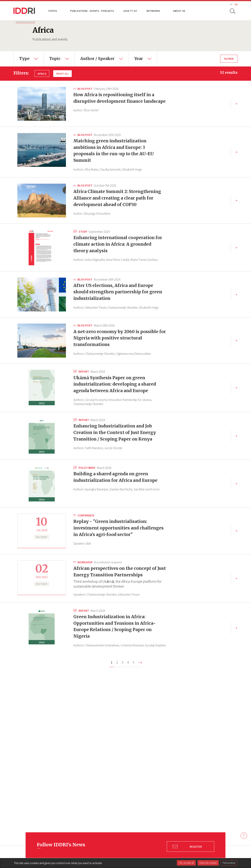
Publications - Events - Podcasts (92, 11)
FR (231, 4)
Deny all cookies (208, 863)
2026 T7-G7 (130, 11)
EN (236, 4)
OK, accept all (186, 863)
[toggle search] (233, 11)
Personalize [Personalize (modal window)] (229, 863)
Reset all (63, 73)
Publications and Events (25, 22)
